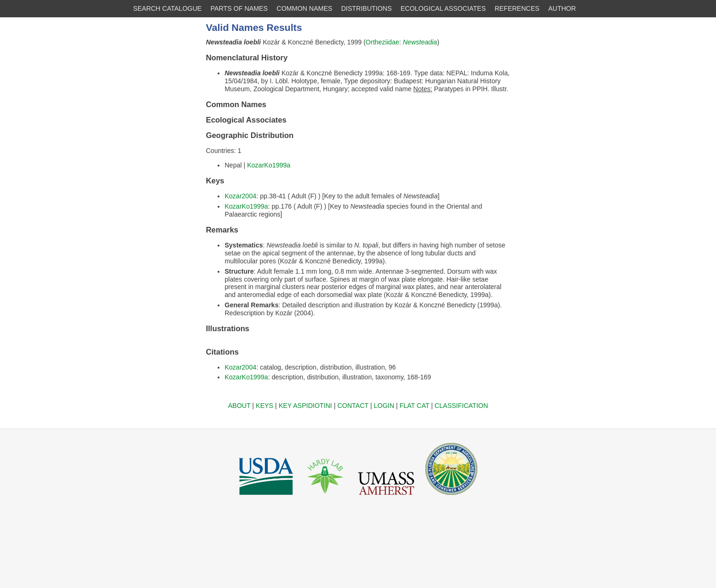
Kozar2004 (241, 196)
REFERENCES (517, 8)
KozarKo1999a (269, 165)
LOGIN (384, 406)
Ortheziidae (382, 42)
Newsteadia (420, 42)
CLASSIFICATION (461, 406)
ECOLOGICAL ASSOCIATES (443, 8)
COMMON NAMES (304, 8)
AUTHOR (562, 8)
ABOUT (239, 406)
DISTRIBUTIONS (366, 8)
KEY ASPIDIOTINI (305, 406)
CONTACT (353, 406)
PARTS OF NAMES (239, 8)
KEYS (265, 406)
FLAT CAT (415, 406)
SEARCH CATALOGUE (167, 8)
